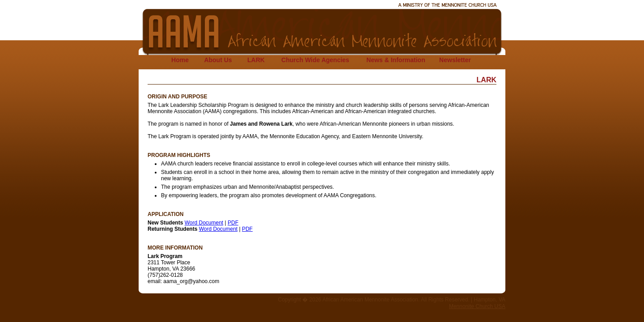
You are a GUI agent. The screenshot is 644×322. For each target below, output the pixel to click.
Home (180, 60)
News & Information (396, 60)
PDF (233, 223)
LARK (256, 60)
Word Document (204, 223)
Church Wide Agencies (315, 60)
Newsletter (455, 60)
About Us (218, 60)
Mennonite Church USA (477, 306)
